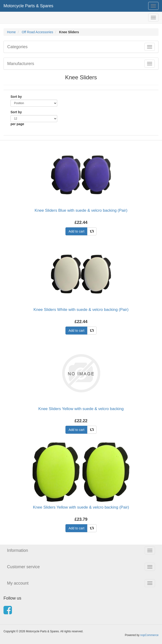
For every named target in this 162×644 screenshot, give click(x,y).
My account (18, 583)
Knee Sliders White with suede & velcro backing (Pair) (81, 310)
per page (17, 124)
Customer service (23, 567)
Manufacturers (21, 64)
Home (11, 32)
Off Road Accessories (37, 32)
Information (18, 550)
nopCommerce (149, 635)
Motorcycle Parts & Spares (28, 6)
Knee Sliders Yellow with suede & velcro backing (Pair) (81, 507)
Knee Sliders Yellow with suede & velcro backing (81, 409)
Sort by (16, 97)
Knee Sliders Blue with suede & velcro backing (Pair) (81, 210)
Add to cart (76, 231)
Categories (17, 47)
